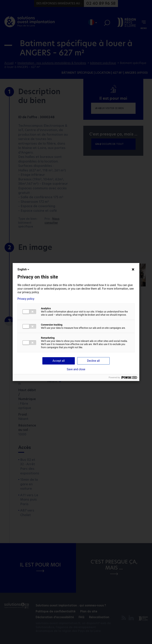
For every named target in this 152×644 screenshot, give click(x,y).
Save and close (76, 369)
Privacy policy (26, 299)
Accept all (59, 361)
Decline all (93, 361)
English (24, 269)
